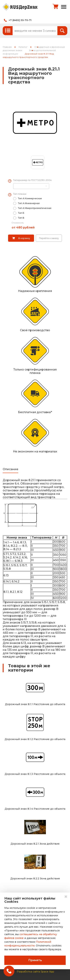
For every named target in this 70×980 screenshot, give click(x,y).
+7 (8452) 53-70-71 (20, 20)
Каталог (23, 47)
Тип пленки (20, 194)
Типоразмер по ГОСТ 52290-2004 (32, 180)
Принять (35, 960)
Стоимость (18, 223)
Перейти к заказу (49, 238)
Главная (7, 47)
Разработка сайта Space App (35, 969)
